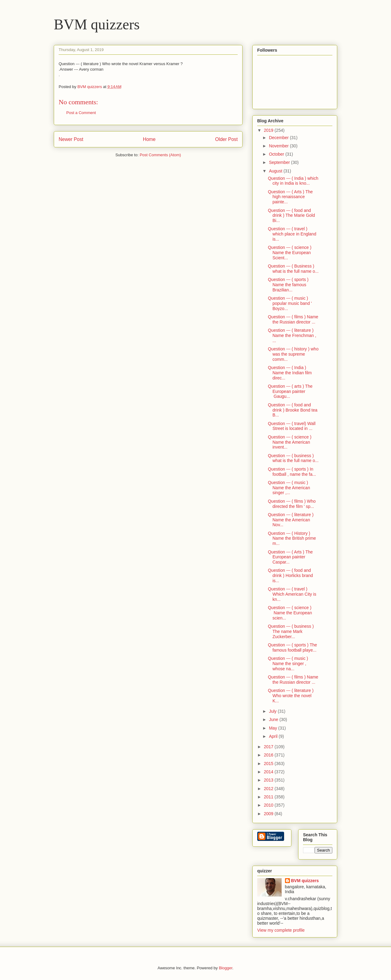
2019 (269, 130)
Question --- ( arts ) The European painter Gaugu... (290, 391)
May (273, 728)
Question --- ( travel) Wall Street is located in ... (292, 426)
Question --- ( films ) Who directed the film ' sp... (292, 504)
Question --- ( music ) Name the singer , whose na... (288, 664)
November (279, 146)
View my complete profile (281, 930)
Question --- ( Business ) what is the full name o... (293, 269)
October (277, 154)
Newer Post (71, 139)
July (273, 711)
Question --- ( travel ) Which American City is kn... (292, 594)
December (279, 138)
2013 (269, 780)
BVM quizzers (97, 24)
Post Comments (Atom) (160, 155)
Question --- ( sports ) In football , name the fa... (292, 472)
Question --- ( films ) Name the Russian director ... (293, 319)
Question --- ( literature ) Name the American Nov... (291, 520)
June (274, 719)
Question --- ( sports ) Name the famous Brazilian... (288, 285)
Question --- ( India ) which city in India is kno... (293, 181)
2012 (269, 789)
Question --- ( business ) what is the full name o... (293, 458)
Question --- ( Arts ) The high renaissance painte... (290, 197)
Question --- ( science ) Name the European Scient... (290, 253)
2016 (269, 755)
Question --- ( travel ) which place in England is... (292, 234)
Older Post (226, 139)
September (280, 162)
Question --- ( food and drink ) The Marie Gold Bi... (291, 216)
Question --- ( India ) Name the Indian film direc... (290, 373)
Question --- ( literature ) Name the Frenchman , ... (292, 335)
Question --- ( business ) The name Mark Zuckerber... (291, 631)
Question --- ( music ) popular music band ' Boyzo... (290, 303)
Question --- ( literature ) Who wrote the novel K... (291, 696)
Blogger (225, 968)
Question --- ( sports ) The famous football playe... (292, 647)
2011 (269, 797)
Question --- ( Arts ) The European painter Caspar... (290, 557)
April (274, 736)
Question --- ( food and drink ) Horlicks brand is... (290, 575)
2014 (269, 772)
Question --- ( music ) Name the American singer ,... (289, 488)
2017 (269, 747)
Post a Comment (81, 113)
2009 (269, 814)
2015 (269, 764)
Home (149, 139)
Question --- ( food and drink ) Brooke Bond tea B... (293, 410)
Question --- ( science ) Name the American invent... (290, 442)
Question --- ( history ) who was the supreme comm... (293, 354)
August (276, 171)
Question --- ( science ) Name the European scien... (290, 613)
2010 (269, 805)
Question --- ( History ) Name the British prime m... (292, 538)
